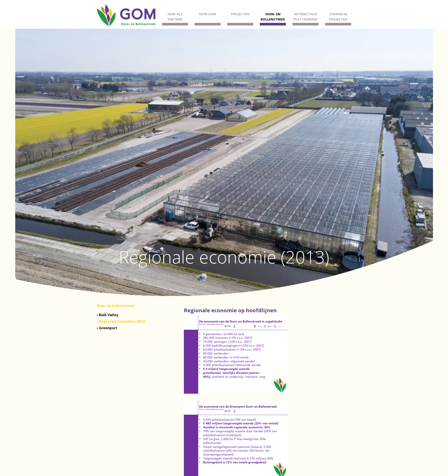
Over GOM (208, 14)
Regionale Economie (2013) (122, 321)
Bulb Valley (109, 315)
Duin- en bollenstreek (116, 306)
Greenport (108, 328)
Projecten (240, 14)
